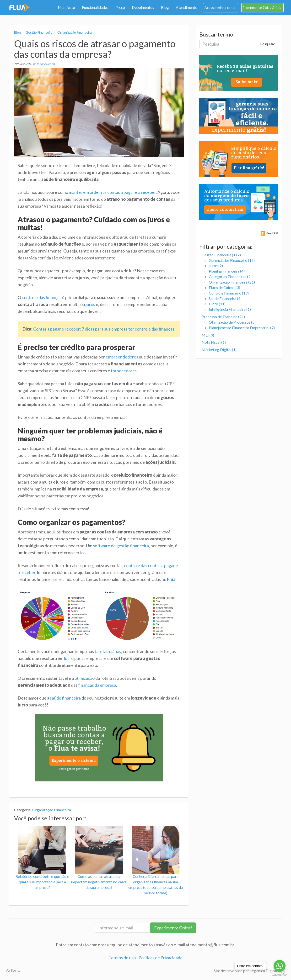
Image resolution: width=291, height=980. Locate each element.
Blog (165, 7)
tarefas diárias (108, 651)
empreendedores (122, 357)
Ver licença (13, 970)
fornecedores (124, 371)
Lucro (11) (217, 304)
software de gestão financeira (121, 546)
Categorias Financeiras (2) (230, 277)
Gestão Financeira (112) (221, 255)
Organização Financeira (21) (232, 282)
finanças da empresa (97, 685)
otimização (85, 678)
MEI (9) (208, 335)
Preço (120, 7)
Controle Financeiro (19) (229, 293)
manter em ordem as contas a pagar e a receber (112, 192)
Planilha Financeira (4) (227, 271)
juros (90, 304)
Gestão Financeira (39, 32)
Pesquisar (268, 44)
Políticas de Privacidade (161, 958)
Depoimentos (143, 7)
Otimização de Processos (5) (232, 322)
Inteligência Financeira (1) (230, 309)
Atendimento (187, 7)
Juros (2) (216, 266)
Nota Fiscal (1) (214, 342)
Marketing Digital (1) (219, 350)
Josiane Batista (46, 64)
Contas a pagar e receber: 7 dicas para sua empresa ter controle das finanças (104, 329)
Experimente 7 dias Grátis (262, 8)
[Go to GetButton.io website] (280, 975)
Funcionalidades (95, 7)
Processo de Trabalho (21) (223, 317)
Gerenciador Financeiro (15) (232, 260)
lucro (69, 658)
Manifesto (66, 7)
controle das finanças (42, 297)
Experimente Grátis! (173, 928)
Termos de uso (122, 958)
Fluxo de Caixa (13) (224, 287)
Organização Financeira (75, 32)
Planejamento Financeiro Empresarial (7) (242, 328)
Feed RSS (272, 233)
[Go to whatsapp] (280, 966)
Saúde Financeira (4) (225, 298)
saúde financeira (65, 698)
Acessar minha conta (220, 8)
